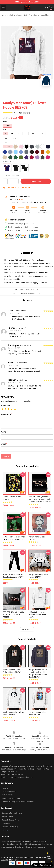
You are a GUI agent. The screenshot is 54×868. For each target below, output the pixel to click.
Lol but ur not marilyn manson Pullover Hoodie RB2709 (38, 615)
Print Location (8, 162)
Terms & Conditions (9, 791)
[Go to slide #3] (40, 93)
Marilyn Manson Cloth (18, 15)
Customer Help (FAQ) (10, 827)
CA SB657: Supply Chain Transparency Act (18, 802)
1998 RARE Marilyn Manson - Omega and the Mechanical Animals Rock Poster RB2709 (40, 499)
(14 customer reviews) (22, 113)
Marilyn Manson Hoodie (41, 15)
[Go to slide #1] (14, 93)
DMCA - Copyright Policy (11, 798)
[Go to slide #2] (27, 93)
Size (5, 130)
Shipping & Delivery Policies (12, 813)
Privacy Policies (8, 795)
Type (5, 122)
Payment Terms (8, 816)
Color (5, 142)
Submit (6, 456)
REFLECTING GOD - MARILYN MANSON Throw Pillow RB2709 (14, 615)
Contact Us (6, 823)
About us (5, 788)
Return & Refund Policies (11, 820)
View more (27, 629)
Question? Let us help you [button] (43, 865)
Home (4, 15)
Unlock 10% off (49, 857)
